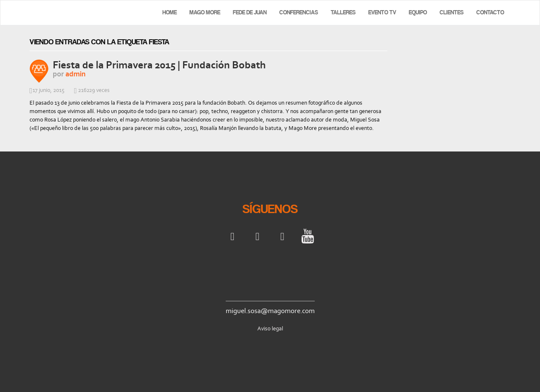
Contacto (490, 12)
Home (170, 12)
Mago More (205, 12)
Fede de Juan (250, 12)
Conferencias (299, 12)
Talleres (343, 12)
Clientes (452, 12)
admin (76, 74)
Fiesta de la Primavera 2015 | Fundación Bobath (159, 65)
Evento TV (382, 12)
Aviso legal (270, 328)
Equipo (418, 12)
